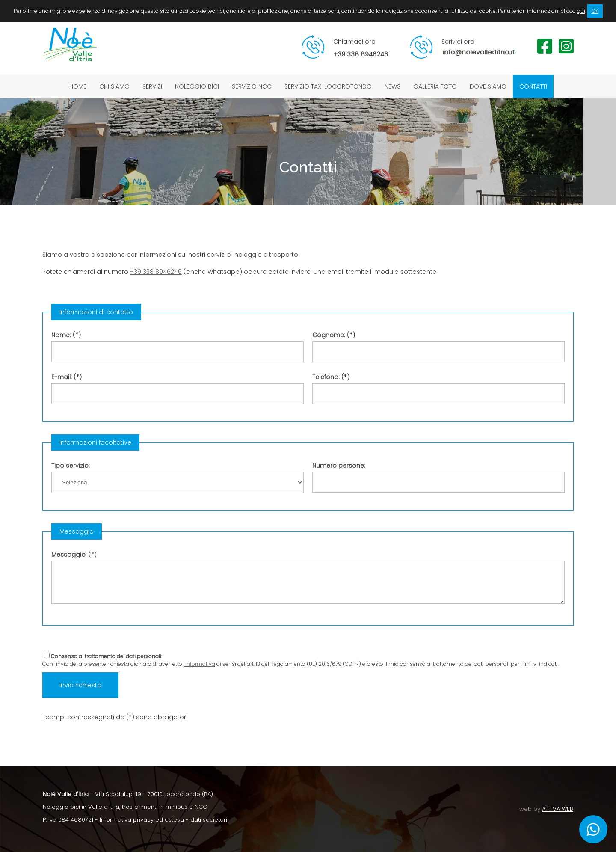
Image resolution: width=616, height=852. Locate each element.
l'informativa (199, 664)
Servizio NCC (252, 86)
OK (595, 11)
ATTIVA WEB (558, 809)
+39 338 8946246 (156, 272)
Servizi (152, 86)
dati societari (209, 820)
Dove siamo (488, 86)
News (392, 86)
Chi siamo (114, 86)
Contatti (533, 86)
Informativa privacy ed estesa (142, 820)
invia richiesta (80, 685)
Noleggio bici (197, 86)
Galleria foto (435, 86)
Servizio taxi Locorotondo (328, 86)
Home (78, 86)
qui (581, 11)
